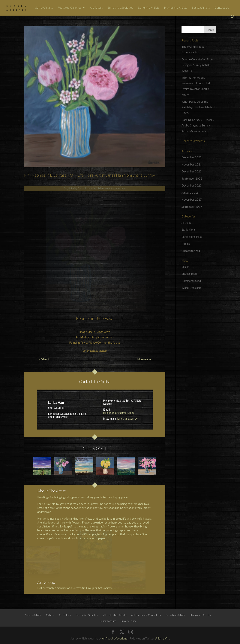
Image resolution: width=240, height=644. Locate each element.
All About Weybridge (115, 638)
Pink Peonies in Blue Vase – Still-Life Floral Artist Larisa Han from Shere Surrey (89, 175)
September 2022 (192, 178)
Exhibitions (189, 229)
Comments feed (191, 281)
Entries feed (189, 274)
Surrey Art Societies (120, 8)
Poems (186, 244)
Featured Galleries (69, 8)
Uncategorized (191, 251)
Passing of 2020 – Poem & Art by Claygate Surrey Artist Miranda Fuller (198, 125)
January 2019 (190, 193)
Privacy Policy (128, 621)
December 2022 (192, 171)
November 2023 (192, 164)
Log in (185, 267)
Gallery (50, 615)
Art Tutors (96, 8)
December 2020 (192, 185)
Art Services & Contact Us (146, 615)
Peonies (83, 318)
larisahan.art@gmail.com (118, 413)
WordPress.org (191, 288)
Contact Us (222, 8)
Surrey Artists (44, 8)
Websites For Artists (115, 615)
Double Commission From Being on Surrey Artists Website (197, 65)
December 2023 (192, 157)
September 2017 (192, 207)
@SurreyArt (162, 638)
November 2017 (192, 199)
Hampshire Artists (176, 8)
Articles (186, 223)
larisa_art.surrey (127, 418)
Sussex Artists (201, 8)
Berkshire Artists (149, 8)
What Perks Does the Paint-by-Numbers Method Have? (198, 107)
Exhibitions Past (192, 237)
